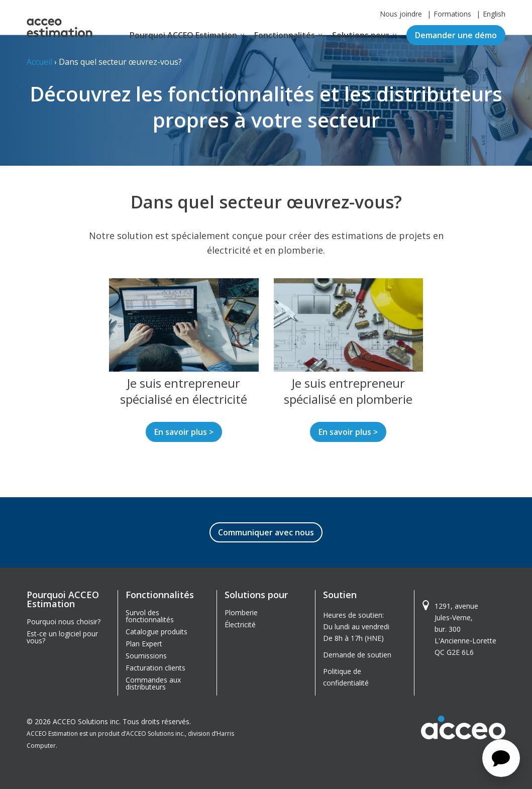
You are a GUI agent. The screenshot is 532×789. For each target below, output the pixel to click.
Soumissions (146, 656)
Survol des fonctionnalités (150, 616)
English (494, 14)
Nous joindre (401, 14)
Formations (452, 14)
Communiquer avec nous (266, 532)
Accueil (39, 62)
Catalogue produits (156, 632)
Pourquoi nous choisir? (64, 622)
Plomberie (241, 612)
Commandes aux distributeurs (153, 683)
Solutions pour (361, 35)
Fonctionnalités (285, 35)
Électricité (240, 625)
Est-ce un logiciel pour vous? (62, 637)
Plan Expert (144, 644)
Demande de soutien (357, 655)
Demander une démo (456, 35)
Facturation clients (155, 668)
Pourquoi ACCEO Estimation (183, 35)
